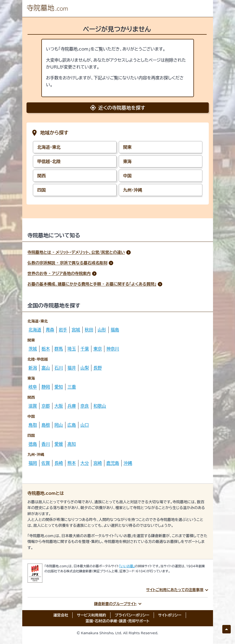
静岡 (46, 387)
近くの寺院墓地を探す (118, 108)
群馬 (59, 349)
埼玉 (72, 349)
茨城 (33, 349)
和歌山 (100, 406)
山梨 (85, 368)
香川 (46, 444)
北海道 (35, 330)
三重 (72, 387)
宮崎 (98, 463)
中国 (127, 176)
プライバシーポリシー (132, 615)
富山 (46, 368)
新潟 (33, 368)
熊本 (72, 463)
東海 (127, 161)
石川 (59, 368)
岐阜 (33, 387)
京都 (46, 406)
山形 (102, 330)
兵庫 (72, 406)
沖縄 (128, 463)
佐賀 (46, 463)
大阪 (59, 406)
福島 (115, 330)
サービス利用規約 (91, 615)
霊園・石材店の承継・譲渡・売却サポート (118, 621)
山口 (85, 425)
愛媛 (59, 444)
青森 (50, 330)
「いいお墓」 (127, 566)
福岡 (33, 463)
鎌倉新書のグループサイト (115, 604)
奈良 (85, 406)
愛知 (59, 387)
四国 (42, 190)
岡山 (59, 425)
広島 (72, 425)
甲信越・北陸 (49, 161)
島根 (46, 425)
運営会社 (61, 615)
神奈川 (113, 349)
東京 (98, 349)
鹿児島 (113, 463)
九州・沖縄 (133, 190)
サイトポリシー (170, 615)
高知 (72, 444)
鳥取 (33, 425)
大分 (85, 463)
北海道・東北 (49, 147)
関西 (42, 176)
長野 (98, 368)
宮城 (76, 330)
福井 (72, 368)
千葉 (85, 349)
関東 (127, 147)
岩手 (63, 330)
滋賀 (33, 406)
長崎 (59, 463)
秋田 (89, 330)
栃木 (46, 349)
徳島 (33, 444)
